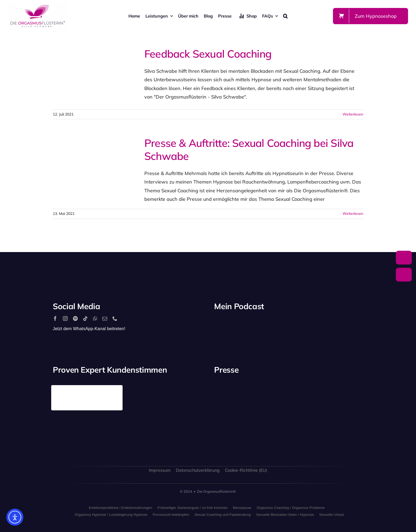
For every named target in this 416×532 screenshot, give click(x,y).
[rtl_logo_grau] (347, 394)
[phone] (115, 318)
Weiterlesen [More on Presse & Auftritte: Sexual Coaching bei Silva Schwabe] (353, 214)
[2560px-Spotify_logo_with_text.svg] (237, 324)
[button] (285, 16)
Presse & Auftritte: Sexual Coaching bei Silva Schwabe (249, 149)
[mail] (105, 318)
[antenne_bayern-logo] (308, 387)
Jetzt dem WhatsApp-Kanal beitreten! (89, 329)
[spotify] (75, 318)
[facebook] (55, 318)
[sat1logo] (269, 423)
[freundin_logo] (231, 426)
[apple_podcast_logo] (276, 324)
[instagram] (65, 318)
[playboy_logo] (231, 393)
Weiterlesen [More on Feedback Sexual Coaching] (353, 114)
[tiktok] (85, 318)
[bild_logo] (308, 417)
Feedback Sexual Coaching (208, 54)
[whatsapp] (95, 318)
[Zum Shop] (370, 16)
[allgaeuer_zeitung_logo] (347, 429)
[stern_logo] (269, 391)
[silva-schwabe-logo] (38, 4)
